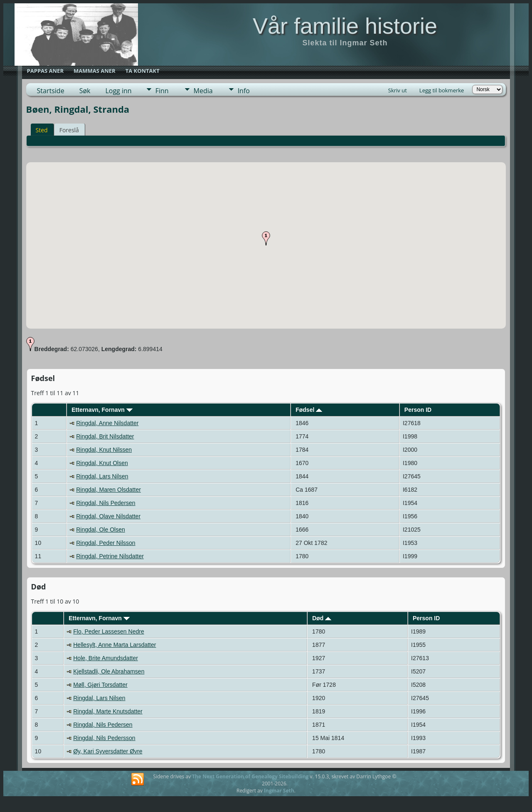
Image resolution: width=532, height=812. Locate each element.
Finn (162, 91)
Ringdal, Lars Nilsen (102, 476)
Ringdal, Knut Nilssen (104, 450)
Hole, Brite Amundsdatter (106, 658)
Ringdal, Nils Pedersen (106, 503)
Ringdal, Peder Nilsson (106, 543)
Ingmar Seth (279, 791)
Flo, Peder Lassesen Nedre (108, 631)
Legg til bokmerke (442, 90)
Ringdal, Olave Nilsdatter (108, 516)
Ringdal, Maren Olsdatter (108, 490)
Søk (85, 91)
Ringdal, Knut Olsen (102, 463)
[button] (266, 238)
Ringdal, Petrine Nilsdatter (110, 556)
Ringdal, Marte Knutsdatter (108, 711)
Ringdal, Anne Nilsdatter (107, 423)
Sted (42, 130)
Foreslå (69, 130)
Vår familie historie (345, 26)
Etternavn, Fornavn (102, 410)
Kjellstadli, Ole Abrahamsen (109, 671)
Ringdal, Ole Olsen (101, 530)
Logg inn (118, 91)
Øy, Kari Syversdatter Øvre (108, 751)
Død (322, 618)
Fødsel (309, 410)
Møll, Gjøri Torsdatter (100, 685)
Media (203, 91)
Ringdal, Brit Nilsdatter (105, 436)
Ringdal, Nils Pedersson (104, 738)
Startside (51, 91)
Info (244, 91)
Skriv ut (398, 90)
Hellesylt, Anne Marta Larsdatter (115, 645)
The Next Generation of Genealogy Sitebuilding (250, 776)
